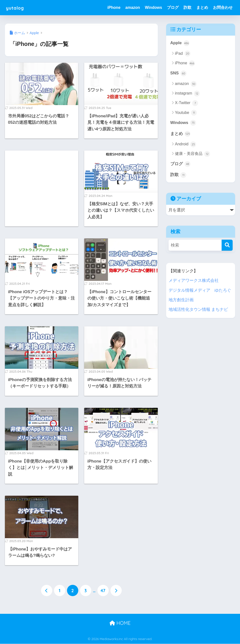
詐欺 (187, 7)
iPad (183, 54)
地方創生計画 (181, 300)
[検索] (227, 245)
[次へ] (116, 590)
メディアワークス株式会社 (194, 281)
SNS (178, 73)
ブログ (173, 7)
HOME (120, 623)
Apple (180, 43)
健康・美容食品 (193, 154)
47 (103, 590)
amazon (133, 7)
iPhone (114, 7)
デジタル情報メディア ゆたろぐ (200, 290)
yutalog (18, 7)
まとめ (202, 7)
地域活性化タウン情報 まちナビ (198, 309)
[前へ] (47, 590)
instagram (187, 94)
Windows (153, 7)
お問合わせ (223, 7)
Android (186, 144)
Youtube (186, 113)
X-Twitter (187, 103)
